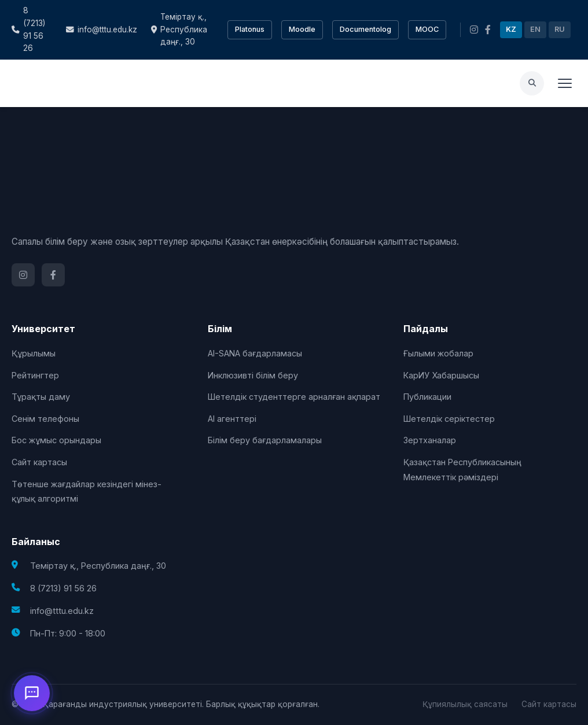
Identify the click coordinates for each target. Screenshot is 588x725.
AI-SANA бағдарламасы (255, 353)
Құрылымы (34, 353)
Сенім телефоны (45, 419)
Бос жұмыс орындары (56, 440)
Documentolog (365, 29)
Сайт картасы (39, 462)
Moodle (302, 29)
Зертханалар (430, 440)
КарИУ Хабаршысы (441, 375)
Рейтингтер (35, 375)
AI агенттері (232, 419)
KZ (511, 29)
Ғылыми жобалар (438, 353)
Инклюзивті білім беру (253, 375)
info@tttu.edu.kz (102, 30)
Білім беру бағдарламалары (265, 440)
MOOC (427, 29)
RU (560, 29)
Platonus (250, 29)
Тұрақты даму (41, 397)
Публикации (427, 397)
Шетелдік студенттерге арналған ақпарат (294, 397)
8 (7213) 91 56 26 (28, 29)
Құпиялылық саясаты (465, 704)
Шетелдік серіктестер (449, 419)
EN (535, 29)
